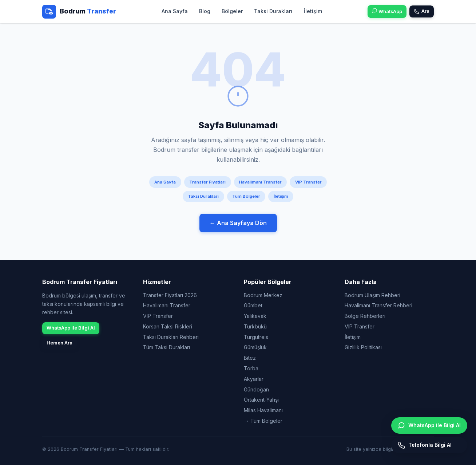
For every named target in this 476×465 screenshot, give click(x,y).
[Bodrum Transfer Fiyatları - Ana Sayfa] (79, 12)
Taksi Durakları (273, 11)
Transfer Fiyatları (207, 182)
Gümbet (253, 305)
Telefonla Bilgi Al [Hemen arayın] (425, 445)
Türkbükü (255, 326)
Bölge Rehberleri (365, 316)
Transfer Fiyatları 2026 (170, 295)
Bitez (250, 358)
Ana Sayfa (175, 11)
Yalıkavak (255, 316)
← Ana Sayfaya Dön (238, 223)
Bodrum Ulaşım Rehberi (372, 295)
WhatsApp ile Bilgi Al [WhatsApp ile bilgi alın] (429, 425)
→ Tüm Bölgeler (263, 421)
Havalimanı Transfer (260, 182)
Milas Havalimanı (263, 410)
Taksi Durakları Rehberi (171, 337)
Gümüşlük (255, 347)
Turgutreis (256, 337)
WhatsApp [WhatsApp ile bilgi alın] (387, 11)
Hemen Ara (59, 343)
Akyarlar (254, 379)
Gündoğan (256, 389)
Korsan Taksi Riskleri (168, 326)
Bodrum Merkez (263, 295)
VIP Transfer (308, 182)
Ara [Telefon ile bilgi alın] (422, 11)
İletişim (313, 11)
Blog (205, 11)
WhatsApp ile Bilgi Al (71, 328)
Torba (251, 368)
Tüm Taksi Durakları (166, 347)
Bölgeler (232, 11)
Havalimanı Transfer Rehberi (378, 305)
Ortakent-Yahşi (261, 400)
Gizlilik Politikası (363, 347)
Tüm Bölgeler (246, 196)
